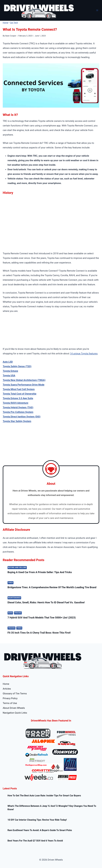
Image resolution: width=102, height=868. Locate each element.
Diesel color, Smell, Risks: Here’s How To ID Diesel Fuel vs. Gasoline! (46, 602)
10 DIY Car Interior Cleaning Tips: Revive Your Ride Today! (37, 820)
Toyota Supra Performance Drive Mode (24, 385)
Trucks (18, 613)
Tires (10, 583)
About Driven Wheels (14, 708)
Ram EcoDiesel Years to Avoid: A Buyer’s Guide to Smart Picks (40, 830)
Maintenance (14, 598)
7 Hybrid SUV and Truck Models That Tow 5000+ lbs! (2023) (42, 618)
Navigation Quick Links (15, 713)
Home (5, 23)
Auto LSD (8, 362)
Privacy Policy (10, 698)
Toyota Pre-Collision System (18, 412)
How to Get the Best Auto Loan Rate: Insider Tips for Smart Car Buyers (44, 796)
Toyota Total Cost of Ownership (20, 394)
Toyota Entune (10, 371)
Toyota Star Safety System (17, 421)
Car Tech (14, 23)
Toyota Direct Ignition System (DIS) (22, 417)
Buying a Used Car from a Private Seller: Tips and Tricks (40, 572)
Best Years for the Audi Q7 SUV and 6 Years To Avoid (35, 841)
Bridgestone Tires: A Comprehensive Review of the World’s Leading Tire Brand (52, 587)
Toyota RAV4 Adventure (16, 403)
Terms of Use (10, 703)
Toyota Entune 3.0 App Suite (18, 398)
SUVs (10, 613)
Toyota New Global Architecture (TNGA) (24, 380)
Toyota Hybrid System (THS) (18, 407)
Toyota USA (9, 375)
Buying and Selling (17, 567)
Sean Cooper (11, 36)
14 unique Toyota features (84, 354)
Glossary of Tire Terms (15, 694)
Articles (7, 689)
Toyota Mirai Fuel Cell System (19, 389)
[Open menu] (97, 10)
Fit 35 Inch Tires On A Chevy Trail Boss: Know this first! (39, 633)
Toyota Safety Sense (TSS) (17, 366)
